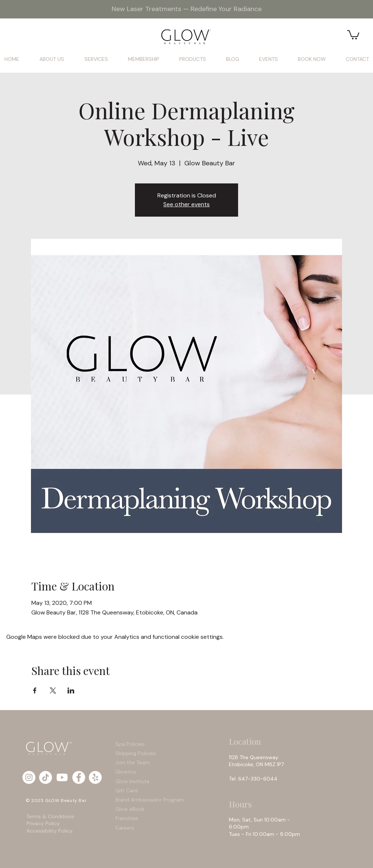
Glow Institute (133, 781)
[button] (353, 34)
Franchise (127, 818)
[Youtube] (62, 777)
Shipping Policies (136, 753)
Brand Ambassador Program (150, 800)
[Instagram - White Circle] (29, 777)
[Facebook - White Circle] (79, 777)
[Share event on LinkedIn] (71, 690)
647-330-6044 (259, 779)
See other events (186, 204)
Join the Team (133, 762)
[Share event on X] (53, 690)
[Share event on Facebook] (35, 690)
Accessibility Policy (50, 831)
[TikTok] (46, 777)
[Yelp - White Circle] (95, 777)
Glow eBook (130, 809)
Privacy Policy (43, 823)
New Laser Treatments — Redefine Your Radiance (187, 9)
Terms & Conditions (51, 816)
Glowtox (126, 772)
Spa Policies (130, 744)
